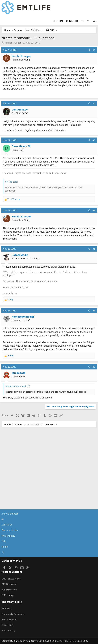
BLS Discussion (9, 584)
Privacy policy (8, 536)
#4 (94, 289)
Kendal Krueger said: (16, 465)
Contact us (7, 525)
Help (4, 541)
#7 (94, 445)
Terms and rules (10, 530)
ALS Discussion (9, 590)
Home (5, 547)
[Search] (94, 21)
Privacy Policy (8, 630)
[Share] (89, 50)
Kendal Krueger (13, 43)
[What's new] (88, 21)
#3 (94, 180)
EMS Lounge (8, 595)
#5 (94, 328)
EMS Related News (11, 579)
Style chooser (10, 514)
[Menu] (4, 21)
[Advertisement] (28, 113)
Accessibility (8, 625)
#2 (94, 143)
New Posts (7, 608)
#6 (94, 389)
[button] (82, 21)
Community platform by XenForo (32, 641)
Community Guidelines (13, 614)
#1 (94, 50)
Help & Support (9, 620)
